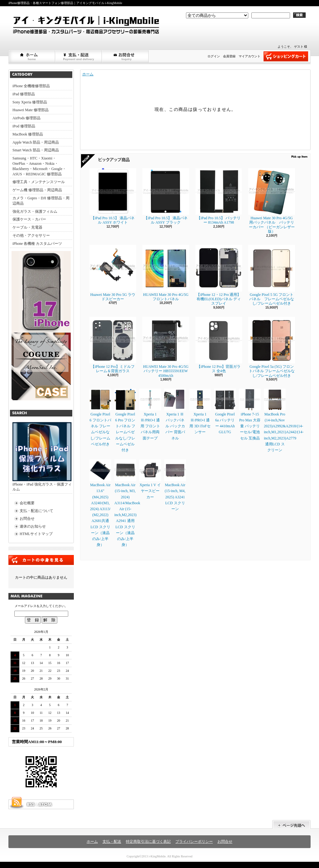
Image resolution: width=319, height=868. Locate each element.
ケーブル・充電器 (27, 227)
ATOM (45, 804)
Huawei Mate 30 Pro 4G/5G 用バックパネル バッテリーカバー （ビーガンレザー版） (272, 201)
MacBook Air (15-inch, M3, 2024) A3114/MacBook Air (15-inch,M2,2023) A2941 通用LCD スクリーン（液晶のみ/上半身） (127, 503)
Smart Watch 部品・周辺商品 (36, 150)
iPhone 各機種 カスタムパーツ (37, 244)
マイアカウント (250, 56)
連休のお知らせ (33, 526)
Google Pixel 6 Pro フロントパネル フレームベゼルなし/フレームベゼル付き (125, 420)
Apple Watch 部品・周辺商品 (36, 142)
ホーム (32, 56)
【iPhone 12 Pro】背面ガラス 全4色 (219, 345)
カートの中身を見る (41, 560)
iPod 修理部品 (24, 126)
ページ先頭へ (291, 825)
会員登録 (229, 56)
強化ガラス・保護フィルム (35, 211)
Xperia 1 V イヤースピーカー (150, 479)
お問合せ (126, 56)
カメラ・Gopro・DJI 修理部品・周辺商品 (41, 201)
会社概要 (27, 503)
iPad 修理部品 (24, 94)
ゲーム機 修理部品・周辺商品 (37, 190)
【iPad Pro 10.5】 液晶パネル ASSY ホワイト (113, 196)
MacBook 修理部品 (28, 134)
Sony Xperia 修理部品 (30, 102)
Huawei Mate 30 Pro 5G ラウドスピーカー (113, 273)
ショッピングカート (286, 56)
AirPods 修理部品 (26, 118)
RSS (31, 804)
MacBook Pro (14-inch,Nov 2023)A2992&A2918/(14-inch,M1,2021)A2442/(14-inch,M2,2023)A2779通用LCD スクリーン (284, 420)
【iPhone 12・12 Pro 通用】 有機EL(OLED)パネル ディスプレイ (219, 275)
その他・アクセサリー (31, 235)
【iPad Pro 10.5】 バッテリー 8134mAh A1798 (219, 196)
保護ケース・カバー (29, 219)
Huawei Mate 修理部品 (31, 110)
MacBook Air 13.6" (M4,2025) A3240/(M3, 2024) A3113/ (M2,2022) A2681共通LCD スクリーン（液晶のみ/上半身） (100, 503)
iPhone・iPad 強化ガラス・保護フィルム (42, 457)
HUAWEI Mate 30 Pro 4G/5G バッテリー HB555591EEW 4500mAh (166, 347)
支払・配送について (79, 56)
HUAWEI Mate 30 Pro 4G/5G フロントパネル (166, 273)
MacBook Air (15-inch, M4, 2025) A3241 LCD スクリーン (175, 485)
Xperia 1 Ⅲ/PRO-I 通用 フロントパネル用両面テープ (150, 415)
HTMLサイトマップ (36, 534)
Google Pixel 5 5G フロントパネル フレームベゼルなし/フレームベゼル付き (272, 275)
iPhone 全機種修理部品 (31, 86)
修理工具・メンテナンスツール (39, 182)
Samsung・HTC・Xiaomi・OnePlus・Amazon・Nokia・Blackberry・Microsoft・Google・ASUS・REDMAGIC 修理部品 (39, 166)
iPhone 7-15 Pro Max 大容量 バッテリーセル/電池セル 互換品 (250, 415)
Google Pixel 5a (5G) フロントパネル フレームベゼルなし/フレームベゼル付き (272, 347)
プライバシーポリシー (194, 842)
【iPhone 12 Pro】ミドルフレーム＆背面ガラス (113, 345)
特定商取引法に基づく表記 (148, 842)
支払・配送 (112, 842)
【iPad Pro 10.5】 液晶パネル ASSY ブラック (166, 196)
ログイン (214, 56)
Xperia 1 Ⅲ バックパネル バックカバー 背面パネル (175, 415)
